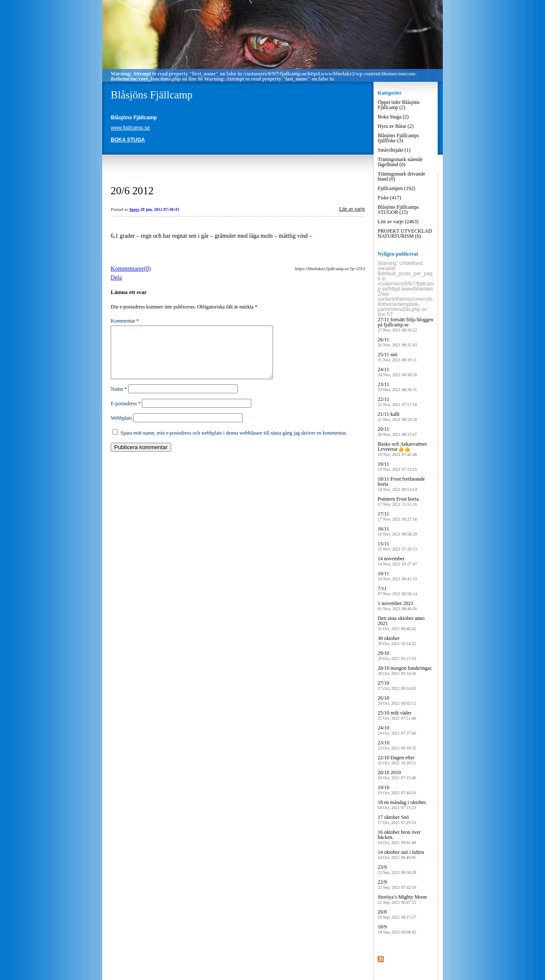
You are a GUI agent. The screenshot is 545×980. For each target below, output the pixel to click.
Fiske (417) (389, 198)
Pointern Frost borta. (399, 501)
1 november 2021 (397, 606)
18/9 (397, 929)
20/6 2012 (132, 191)
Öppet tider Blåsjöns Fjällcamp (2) (399, 105)
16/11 (397, 531)
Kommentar (125, 321)
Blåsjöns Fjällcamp (152, 95)
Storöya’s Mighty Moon (402, 899)
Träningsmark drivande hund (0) (402, 176)
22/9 (397, 884)
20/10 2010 (397, 775)
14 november (397, 561)
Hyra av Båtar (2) (396, 126)
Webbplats (121, 428)
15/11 (397, 546)
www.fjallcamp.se (130, 128)
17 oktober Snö (397, 820)
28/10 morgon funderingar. (405, 670)
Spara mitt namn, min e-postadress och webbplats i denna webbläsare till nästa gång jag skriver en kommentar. (234, 443)
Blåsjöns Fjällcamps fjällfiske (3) (398, 138)
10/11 (397, 576)
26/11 (397, 342)
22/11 (397, 402)
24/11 (397, 372)
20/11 (397, 431)
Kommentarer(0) (131, 269)
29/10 (397, 656)
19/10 (397, 790)
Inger (134, 209)
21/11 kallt (397, 416)
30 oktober (397, 641)
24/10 (397, 730)
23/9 (397, 869)
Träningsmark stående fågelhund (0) (400, 162)
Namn (119, 399)
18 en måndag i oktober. (402, 805)
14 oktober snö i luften (401, 855)
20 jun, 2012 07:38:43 (160, 209)
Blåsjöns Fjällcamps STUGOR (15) (398, 210)
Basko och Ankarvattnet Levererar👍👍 (402, 449)
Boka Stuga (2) (393, 117)
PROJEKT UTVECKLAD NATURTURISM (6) (405, 233)
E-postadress (126, 414)
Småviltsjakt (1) (394, 150)
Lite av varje (352, 209)
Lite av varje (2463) (398, 222)
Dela (116, 278)
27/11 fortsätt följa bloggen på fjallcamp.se (406, 324)
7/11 (397, 591)
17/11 (397, 516)
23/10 (397, 745)
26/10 (397, 700)
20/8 (397, 914)
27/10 (397, 685)
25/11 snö (397, 357)
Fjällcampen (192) (396, 188)
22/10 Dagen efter (397, 760)
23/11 (397, 387)
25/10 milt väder (397, 715)
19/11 (397, 466)
